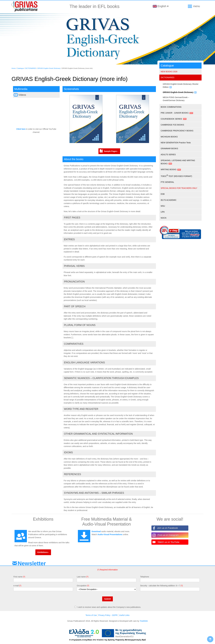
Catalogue (20, 68)
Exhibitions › (43, 552)
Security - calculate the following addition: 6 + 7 (160, 586)
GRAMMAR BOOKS (169, 148)
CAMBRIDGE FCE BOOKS (172, 125)
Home (14, 68)
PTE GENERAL (167, 182)
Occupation (82, 586)
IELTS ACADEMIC (169, 200)
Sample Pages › (111, 151)
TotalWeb (144, 621)
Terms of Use (91, 615)
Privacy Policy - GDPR (108, 615)
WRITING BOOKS (169, 169)
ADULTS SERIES (168, 155)
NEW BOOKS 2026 (169, 72)
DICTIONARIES (31, 68)
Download (96, 531)
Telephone (145, 577)
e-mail (16, 586)
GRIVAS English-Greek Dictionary (49, 68)
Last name (81, 577)
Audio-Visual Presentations (110, 534)
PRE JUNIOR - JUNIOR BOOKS (175, 113)
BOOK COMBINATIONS (171, 107)
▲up (210, 639)
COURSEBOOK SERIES (171, 119)
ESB (163, 194)
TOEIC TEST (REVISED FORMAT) (176, 176)
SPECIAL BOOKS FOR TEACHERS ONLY (179, 188)
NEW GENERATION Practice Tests (176, 143)
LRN (163, 212)
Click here (21, 129)
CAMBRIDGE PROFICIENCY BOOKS (177, 131)
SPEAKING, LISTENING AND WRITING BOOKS (178, 162)
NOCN (164, 218)
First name (18, 577)
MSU (163, 206)
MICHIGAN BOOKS (169, 137)
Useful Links (124, 615)
